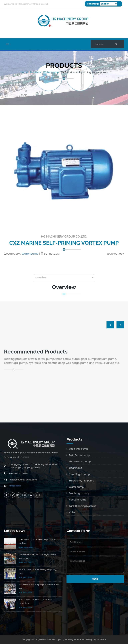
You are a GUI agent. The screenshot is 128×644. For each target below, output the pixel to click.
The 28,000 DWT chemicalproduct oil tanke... (38, 541)
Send (95, 579)
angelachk (15, 486)
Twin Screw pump (79, 455)
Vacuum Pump (78, 500)
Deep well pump (78, 449)
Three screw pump (80, 462)
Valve (72, 512)
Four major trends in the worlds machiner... (35, 601)
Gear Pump (76, 468)
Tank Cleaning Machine (83, 506)
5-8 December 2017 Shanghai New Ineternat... (37, 556)
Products (35, 72)
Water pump (51, 72)
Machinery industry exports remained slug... (39, 586)
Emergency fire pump (82, 481)
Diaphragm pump (79, 493)
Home (24, 72)
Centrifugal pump (79, 474)
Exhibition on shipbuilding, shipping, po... (38, 571)
